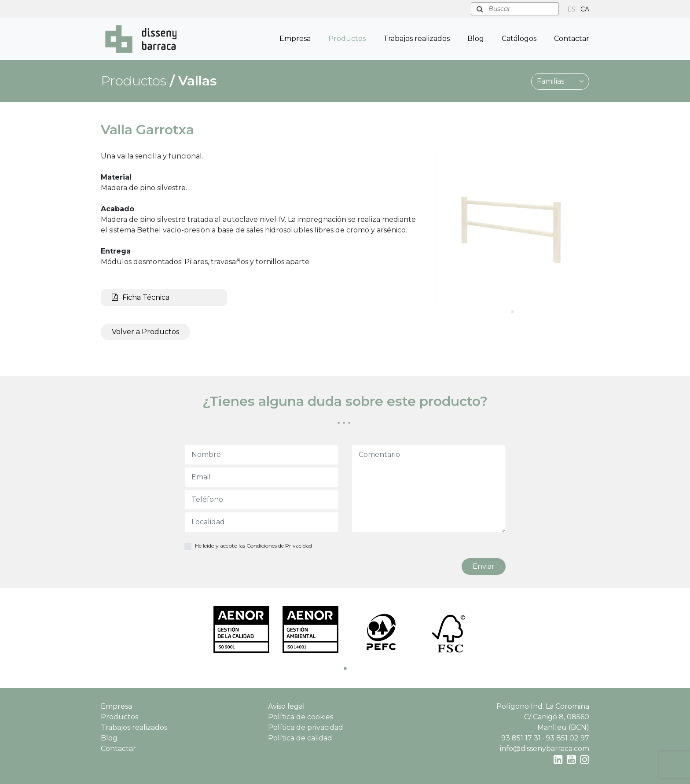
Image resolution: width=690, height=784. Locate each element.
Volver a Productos (145, 332)
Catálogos (519, 39)
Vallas (198, 81)
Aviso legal (286, 706)
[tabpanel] (512, 228)
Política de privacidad (306, 727)
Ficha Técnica (141, 297)
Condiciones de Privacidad (279, 546)
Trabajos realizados (417, 39)
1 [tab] (512, 312)
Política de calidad (300, 738)
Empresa (295, 39)
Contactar (572, 39)
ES (571, 9)
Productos (347, 39)
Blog (476, 39)
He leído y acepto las (253, 546)
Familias (560, 81)
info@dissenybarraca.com (545, 749)
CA (585, 9)
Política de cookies (301, 717)
